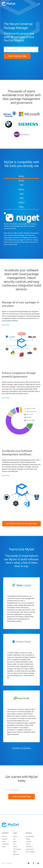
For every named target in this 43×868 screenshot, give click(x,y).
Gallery (4, 847)
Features (4, 836)
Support (28, 839)
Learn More (6, 325)
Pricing (4, 842)
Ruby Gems (16, 854)
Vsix (14, 844)
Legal (3, 863)
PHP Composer (17, 849)
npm (22, 194)
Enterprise (5, 839)
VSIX (22, 198)
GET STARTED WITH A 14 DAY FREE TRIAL (21, 524)
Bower (21, 181)
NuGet (21, 176)
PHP (21, 185)
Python (21, 202)
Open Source (29, 847)
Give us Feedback (30, 852)
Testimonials (5, 844)
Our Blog (28, 842)
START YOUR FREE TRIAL (17, 56)
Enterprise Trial (30, 849)
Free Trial (28, 844)
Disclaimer (9, 863)
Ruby (21, 207)
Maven (21, 189)
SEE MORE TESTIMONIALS (22, 748)
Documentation (30, 836)
